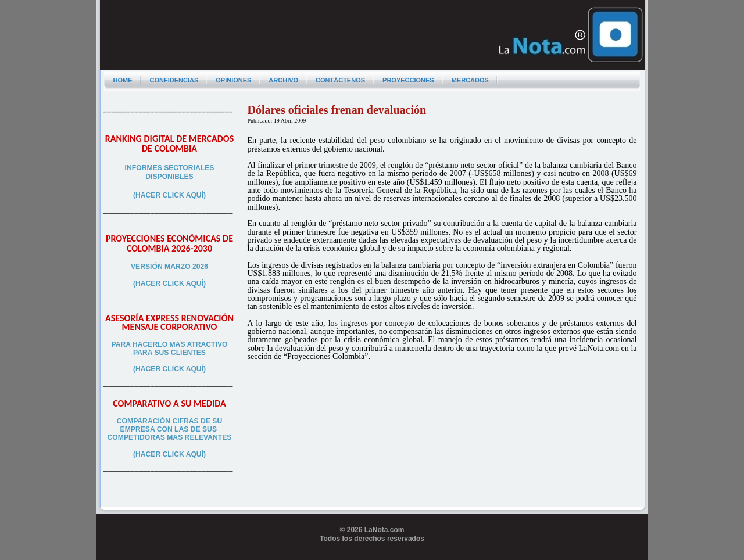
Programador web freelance (372, 555)
